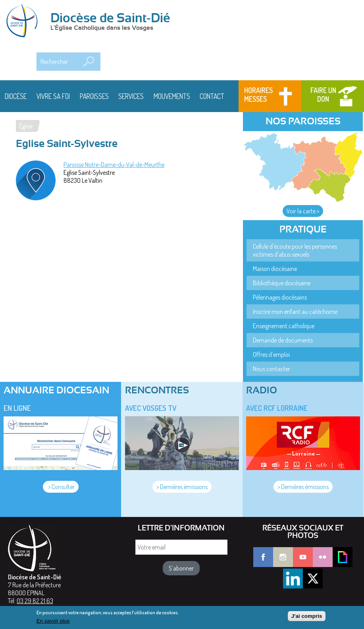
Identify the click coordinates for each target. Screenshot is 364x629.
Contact (212, 96)
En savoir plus (53, 623)
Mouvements (172, 96)
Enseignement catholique (284, 326)
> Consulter (61, 487)
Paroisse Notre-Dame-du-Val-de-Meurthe (114, 165)
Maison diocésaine (275, 269)
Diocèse (16, 96)
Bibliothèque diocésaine (282, 283)
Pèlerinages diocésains (280, 297)
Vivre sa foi (53, 96)
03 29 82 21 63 (35, 601)
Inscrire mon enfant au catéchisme (295, 312)
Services (131, 96)
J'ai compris (307, 618)
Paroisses (94, 96)
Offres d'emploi (271, 354)
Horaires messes (258, 95)
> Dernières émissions (182, 487)
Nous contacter (272, 369)
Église (26, 126)
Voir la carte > (303, 211)
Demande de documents (283, 340)
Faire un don (323, 95)
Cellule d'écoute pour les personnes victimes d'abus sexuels (295, 250)
